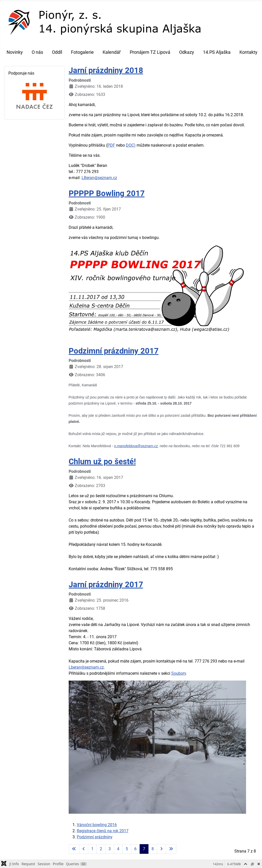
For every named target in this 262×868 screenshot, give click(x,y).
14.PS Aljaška (217, 52)
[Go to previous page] (84, 849)
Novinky (15, 52)
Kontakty (248, 52)
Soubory (179, 673)
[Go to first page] (74, 849)
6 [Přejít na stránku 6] (135, 849)
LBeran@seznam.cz (99, 178)
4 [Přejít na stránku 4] (118, 849)
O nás (37, 52)
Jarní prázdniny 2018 (106, 70)
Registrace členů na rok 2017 (103, 831)
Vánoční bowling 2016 (97, 825)
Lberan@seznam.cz (86, 667)
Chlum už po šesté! (102, 462)
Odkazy (187, 52)
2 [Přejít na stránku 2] (101, 849)
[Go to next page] (161, 849)
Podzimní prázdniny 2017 (114, 351)
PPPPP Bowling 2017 (107, 193)
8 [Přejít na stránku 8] (153, 849)
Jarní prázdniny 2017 (106, 585)
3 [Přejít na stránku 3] (110, 849)
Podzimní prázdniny (95, 837)
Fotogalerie (82, 52)
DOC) (131, 145)
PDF (111, 145)
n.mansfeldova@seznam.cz (136, 446)
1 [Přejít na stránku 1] (92, 849)
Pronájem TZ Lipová (150, 52)
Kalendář (112, 52)
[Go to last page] (171, 849)
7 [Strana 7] (144, 849)
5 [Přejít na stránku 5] (127, 849)
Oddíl (57, 52)
